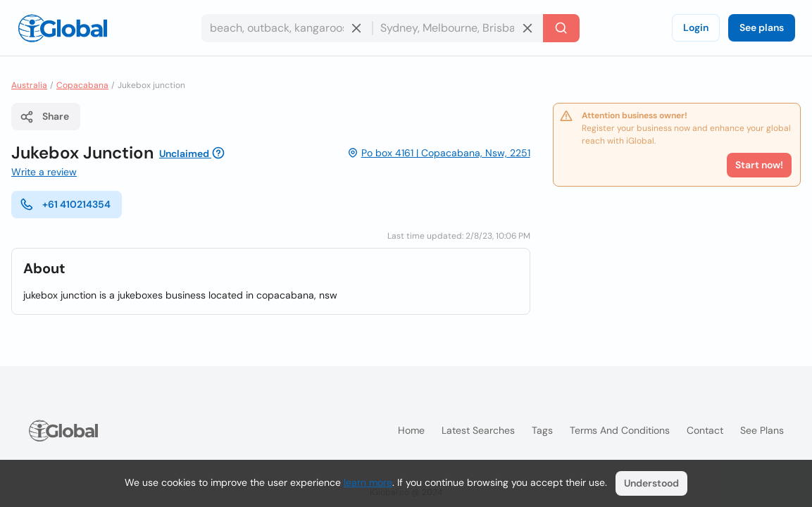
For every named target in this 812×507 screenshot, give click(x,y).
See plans (762, 27)
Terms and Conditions (620, 430)
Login (696, 27)
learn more (368, 482)
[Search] (561, 28)
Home (411, 430)
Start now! (759, 165)
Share (44, 117)
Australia (29, 85)
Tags (542, 430)
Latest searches (478, 430)
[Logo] (63, 28)
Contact (705, 430)
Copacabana (82, 85)
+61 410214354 (65, 204)
